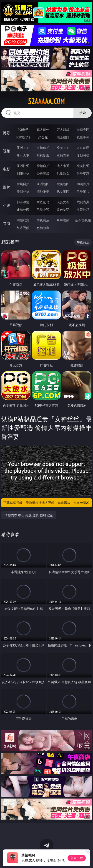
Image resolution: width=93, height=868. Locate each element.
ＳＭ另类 (83, 155)
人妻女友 (63, 202)
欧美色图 (63, 184)
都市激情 (23, 202)
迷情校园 (23, 210)
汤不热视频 (83, 220)
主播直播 (63, 155)
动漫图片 (83, 184)
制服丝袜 (23, 173)
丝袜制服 (43, 155)
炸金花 (43, 137)
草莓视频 (63, 220)
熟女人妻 (23, 155)
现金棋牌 (63, 137)
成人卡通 (63, 166)
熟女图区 (63, 192)
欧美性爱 (83, 166)
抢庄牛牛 (83, 137)
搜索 (83, 113)
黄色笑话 (63, 210)
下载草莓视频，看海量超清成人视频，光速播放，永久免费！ (46, 503)
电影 (7, 169)
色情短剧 (43, 228)
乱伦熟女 (63, 173)
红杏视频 (23, 228)
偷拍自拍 (43, 166)
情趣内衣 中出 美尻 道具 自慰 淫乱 (29, 515)
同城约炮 (23, 220)
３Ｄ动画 (83, 148)
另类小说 (43, 210)
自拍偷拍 (43, 148)
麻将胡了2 (23, 137)
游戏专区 (83, 130)
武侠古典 (83, 202)
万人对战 (63, 130)
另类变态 (83, 173)
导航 (7, 223)
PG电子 (23, 130)
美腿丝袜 (23, 192)
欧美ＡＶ (63, 148)
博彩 (7, 133)
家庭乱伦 (43, 202)
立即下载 (77, 858)
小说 (7, 205)
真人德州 (43, 130)
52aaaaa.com (46, 101)
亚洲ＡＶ (23, 148)
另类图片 (83, 192)
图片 (7, 187)
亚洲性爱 (23, 166)
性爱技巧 (83, 210)
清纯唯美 (43, 192)
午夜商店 (43, 220)
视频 (7, 151)
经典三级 (43, 173)
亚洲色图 (43, 184)
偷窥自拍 (23, 184)
